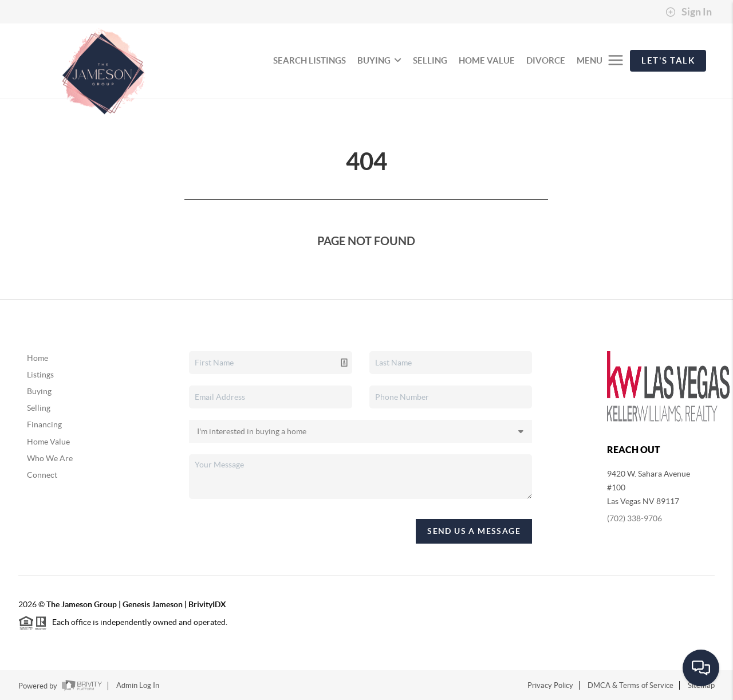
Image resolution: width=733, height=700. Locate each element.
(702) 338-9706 (635, 518)
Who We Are (50, 458)
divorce (546, 60)
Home (38, 358)
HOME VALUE (487, 60)
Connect (42, 475)
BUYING (379, 60)
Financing (44, 424)
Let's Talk (668, 60)
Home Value (48, 442)
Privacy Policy (550, 685)
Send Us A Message (474, 531)
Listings (40, 375)
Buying (39, 391)
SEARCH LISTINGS (310, 60)
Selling (39, 408)
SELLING (430, 60)
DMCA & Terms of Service (630, 685)
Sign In (689, 12)
